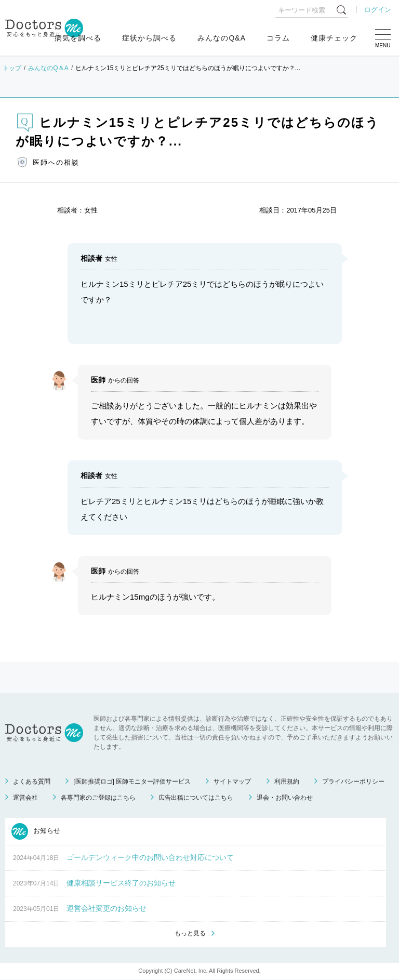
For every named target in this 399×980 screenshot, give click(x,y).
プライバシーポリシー (353, 782)
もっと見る (190, 934)
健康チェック (334, 38)
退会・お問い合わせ (285, 798)
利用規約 (287, 782)
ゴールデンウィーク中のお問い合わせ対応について (150, 857)
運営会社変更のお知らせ (107, 908)
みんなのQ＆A (48, 68)
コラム (278, 38)
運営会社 (25, 798)
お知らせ (36, 831)
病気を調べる (78, 38)
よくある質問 (32, 782)
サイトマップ (232, 782)
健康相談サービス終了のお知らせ (121, 883)
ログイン (378, 10)
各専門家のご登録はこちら (98, 798)
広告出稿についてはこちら (196, 798)
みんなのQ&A (222, 38)
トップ (12, 68)
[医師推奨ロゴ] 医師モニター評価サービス (132, 782)
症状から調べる (149, 38)
